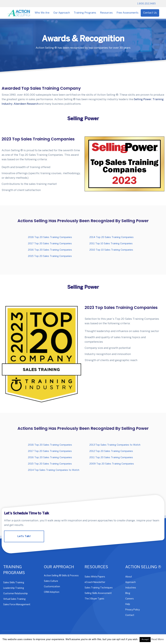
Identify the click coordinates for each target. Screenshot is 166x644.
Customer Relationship (15, 594)
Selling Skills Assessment (98, 593)
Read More (157, 639)
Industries (131, 588)
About (129, 577)
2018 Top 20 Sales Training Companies (50, 237)
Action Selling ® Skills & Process (61, 576)
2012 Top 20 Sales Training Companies (111, 451)
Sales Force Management (17, 605)
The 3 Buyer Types (94, 599)
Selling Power (143, 99)
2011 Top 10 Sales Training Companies (111, 244)
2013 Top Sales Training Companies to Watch (115, 445)
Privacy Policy (133, 610)
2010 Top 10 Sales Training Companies (111, 250)
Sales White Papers (95, 577)
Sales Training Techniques (99, 588)
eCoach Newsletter (95, 582)
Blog (128, 593)
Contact (130, 615)
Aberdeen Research (26, 104)
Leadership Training (14, 588)
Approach (130, 582)
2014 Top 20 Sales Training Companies (111, 237)
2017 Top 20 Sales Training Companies (50, 244)
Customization (52, 587)
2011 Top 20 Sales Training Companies (111, 458)
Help (128, 604)
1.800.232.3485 (146, 4)
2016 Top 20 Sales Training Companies (50, 250)
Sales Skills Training (14, 583)
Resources (106, 13)
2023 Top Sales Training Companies (38, 139)
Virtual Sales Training (14, 599)
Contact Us (150, 13)
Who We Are (42, 13)
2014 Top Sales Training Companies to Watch (54, 470)
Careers (130, 599)
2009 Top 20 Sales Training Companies (112, 464)
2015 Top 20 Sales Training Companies (50, 256)
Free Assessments (127, 13)
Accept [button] (145, 640)
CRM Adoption (52, 592)
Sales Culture (51, 581)
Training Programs (85, 13)
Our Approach (62, 13)
